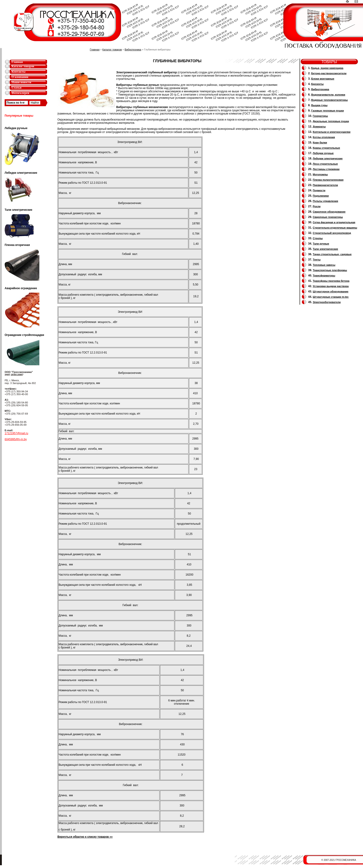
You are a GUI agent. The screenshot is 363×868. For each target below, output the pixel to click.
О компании (20, 77)
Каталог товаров (23, 66)
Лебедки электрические (328, 158)
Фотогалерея (20, 93)
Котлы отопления (324, 137)
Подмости (319, 190)
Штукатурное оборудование (331, 291)
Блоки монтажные (323, 79)
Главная (17, 62)
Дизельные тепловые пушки (331, 121)
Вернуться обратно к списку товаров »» (85, 837)
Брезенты (317, 84)
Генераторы (320, 116)
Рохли (317, 206)
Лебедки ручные (323, 153)
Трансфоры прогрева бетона (331, 281)
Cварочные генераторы (328, 217)
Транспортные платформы (330, 270)
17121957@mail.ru (16, 433)
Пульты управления (325, 201)
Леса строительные (325, 164)
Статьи (17, 88)
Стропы (318, 238)
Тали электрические (325, 249)
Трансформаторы (324, 276)
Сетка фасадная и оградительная (334, 222)
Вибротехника (133, 50)
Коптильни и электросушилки (332, 132)
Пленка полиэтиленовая (328, 180)
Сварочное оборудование (329, 212)
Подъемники (321, 196)
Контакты (19, 72)
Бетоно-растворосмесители (329, 73)
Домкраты (319, 127)
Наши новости (21, 82)
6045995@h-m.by (16, 439)
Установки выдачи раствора (331, 286)
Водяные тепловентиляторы (329, 100)
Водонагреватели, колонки (328, 95)
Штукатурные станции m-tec (331, 297)
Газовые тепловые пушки (327, 111)
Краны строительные (326, 148)
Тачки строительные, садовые (332, 254)
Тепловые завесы (324, 265)
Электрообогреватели (327, 302)
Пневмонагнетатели (325, 185)
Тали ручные (321, 244)
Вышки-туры (319, 105)
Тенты (317, 260)
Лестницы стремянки (326, 169)
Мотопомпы (320, 174)
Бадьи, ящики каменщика (327, 68)
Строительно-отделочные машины (335, 228)
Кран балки (320, 143)
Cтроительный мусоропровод (332, 233)
